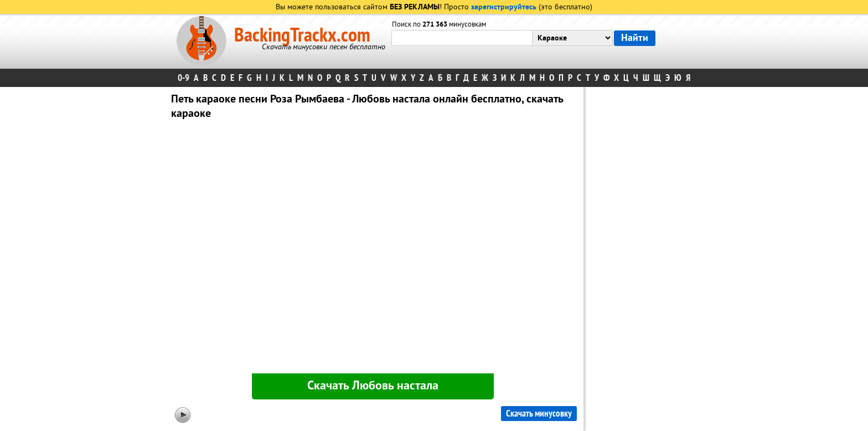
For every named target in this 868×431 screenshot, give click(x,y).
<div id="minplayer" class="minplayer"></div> (373, 249)
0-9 (184, 78)
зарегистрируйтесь (504, 7)
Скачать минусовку (539, 414)
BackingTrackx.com (302, 35)
